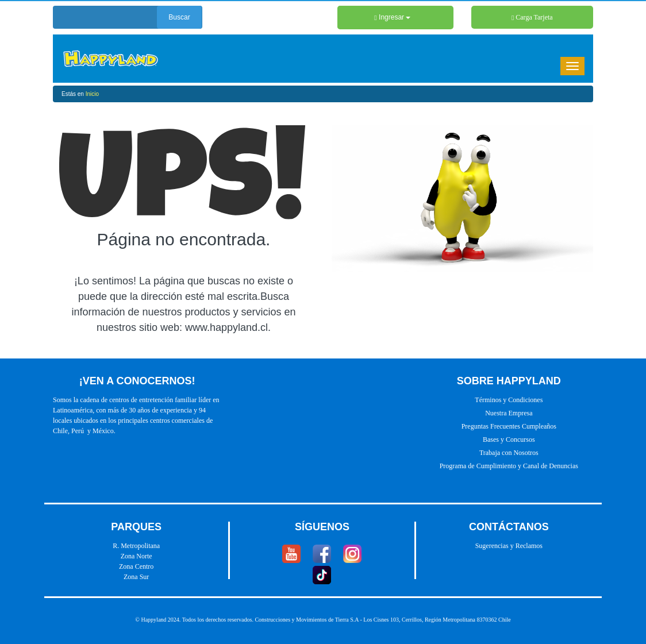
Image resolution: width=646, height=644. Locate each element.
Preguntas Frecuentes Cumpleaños (509, 426)
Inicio (92, 94)
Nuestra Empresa (509, 413)
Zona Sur (136, 577)
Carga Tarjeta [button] (532, 17)
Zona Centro (136, 566)
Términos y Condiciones (509, 400)
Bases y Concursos (509, 439)
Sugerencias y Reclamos (509, 546)
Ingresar (392, 17)
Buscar (179, 17)
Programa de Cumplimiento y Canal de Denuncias (509, 466)
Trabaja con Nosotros (509, 453)
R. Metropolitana (136, 546)
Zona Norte (136, 556)
